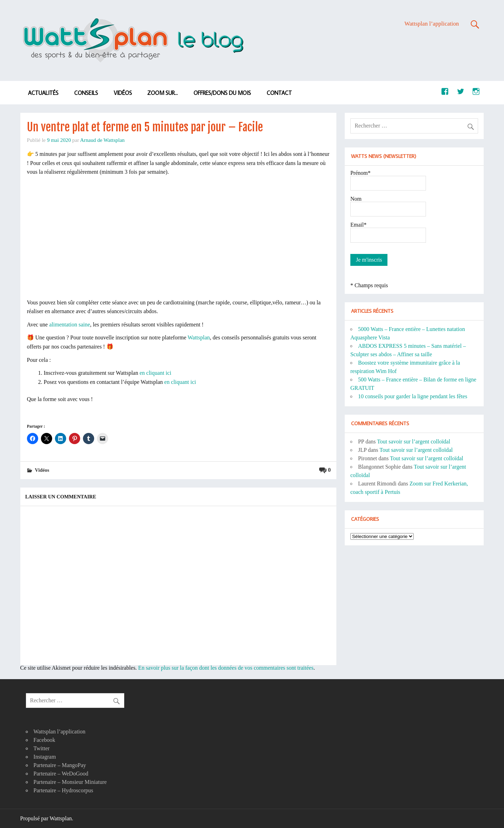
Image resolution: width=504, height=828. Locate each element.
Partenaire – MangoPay (60, 765)
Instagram (45, 757)
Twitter (42, 748)
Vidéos (123, 93)
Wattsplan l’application (432, 24)
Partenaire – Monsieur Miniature (70, 782)
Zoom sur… (163, 93)
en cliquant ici (156, 373)
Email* (358, 225)
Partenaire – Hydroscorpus (64, 790)
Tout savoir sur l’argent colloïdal (414, 441)
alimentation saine (69, 325)
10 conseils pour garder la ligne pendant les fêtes (413, 396)
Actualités (43, 93)
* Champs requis (369, 285)
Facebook (44, 740)
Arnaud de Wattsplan (103, 140)
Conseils (86, 93)
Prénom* (360, 173)
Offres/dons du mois (222, 93)
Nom (356, 199)
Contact (279, 93)
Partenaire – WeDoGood (61, 774)
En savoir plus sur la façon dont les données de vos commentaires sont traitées (226, 668)
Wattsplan (199, 337)
